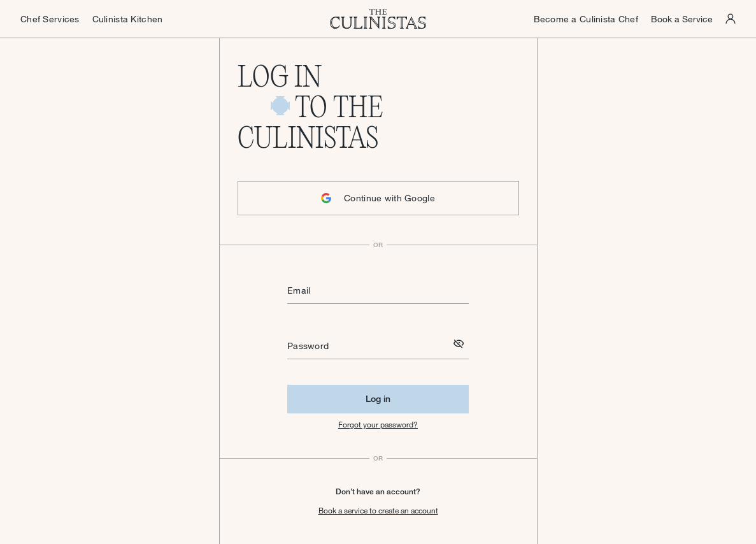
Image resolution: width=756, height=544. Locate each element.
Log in (378, 398)
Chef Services (50, 19)
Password (308, 346)
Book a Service (682, 19)
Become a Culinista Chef (586, 19)
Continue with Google (378, 198)
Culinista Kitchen (128, 19)
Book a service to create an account (378, 510)
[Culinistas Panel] (731, 19)
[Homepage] (378, 19)
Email (299, 290)
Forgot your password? (378, 424)
